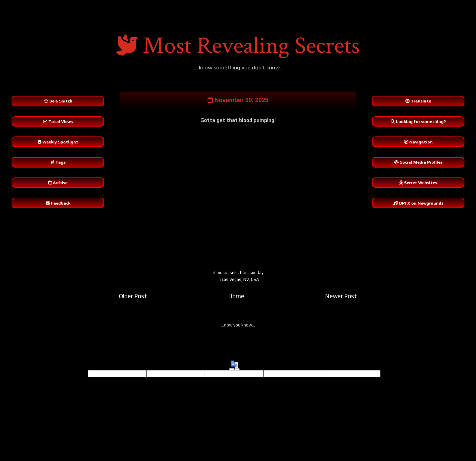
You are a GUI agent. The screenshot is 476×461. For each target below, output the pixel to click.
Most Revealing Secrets (251, 46)
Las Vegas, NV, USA (240, 280)
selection (239, 273)
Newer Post (341, 297)
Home (236, 297)
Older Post (133, 297)
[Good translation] (232, 370)
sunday (257, 273)
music (222, 273)
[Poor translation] (237, 370)
